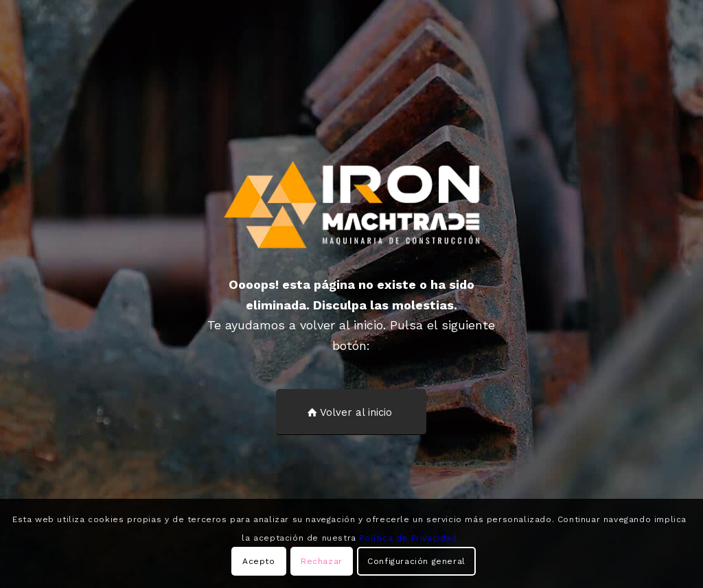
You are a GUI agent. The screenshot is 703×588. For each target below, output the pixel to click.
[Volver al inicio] (351, 412)
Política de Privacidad (408, 538)
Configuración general (416, 561)
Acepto (259, 561)
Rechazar (322, 561)
